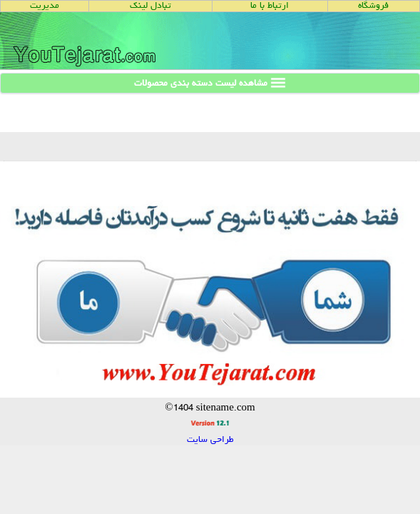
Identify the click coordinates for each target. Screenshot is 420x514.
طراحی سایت (210, 440)
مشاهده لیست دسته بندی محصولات (210, 83)
